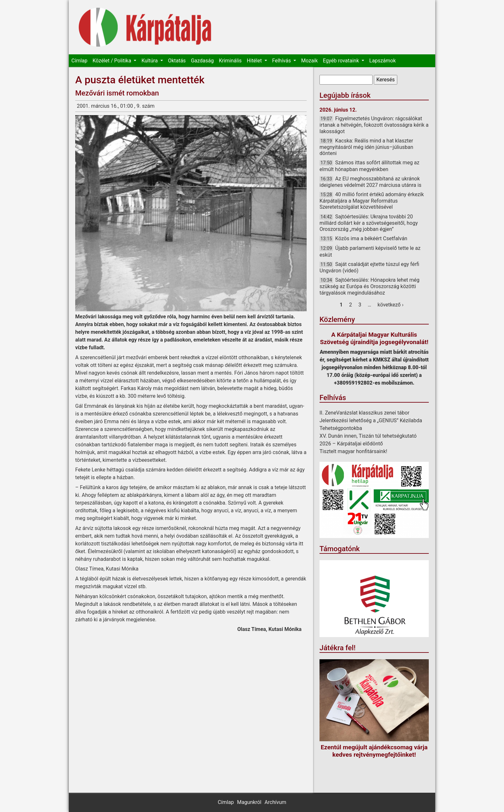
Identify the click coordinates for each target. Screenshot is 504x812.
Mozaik (310, 61)
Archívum (275, 802)
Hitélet (255, 61)
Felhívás (282, 61)
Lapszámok (382, 61)
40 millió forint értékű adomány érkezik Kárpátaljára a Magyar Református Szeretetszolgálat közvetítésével (372, 201)
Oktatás (177, 61)
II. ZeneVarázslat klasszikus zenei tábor (364, 413)
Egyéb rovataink (342, 61)
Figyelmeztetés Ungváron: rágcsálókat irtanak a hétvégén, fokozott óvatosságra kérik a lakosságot (374, 125)
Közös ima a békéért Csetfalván (371, 238)
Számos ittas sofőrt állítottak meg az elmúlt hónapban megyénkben (369, 166)
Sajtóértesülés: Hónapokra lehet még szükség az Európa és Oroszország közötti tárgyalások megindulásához (369, 286)
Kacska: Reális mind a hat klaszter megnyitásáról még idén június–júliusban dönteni (366, 147)
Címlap (79, 61)
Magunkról (249, 802)
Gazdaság (202, 61)
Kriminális (230, 61)
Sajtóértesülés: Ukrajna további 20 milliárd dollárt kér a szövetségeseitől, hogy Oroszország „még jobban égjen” (369, 223)
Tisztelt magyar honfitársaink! (353, 451)
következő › (391, 305)
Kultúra (150, 61)
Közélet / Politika (113, 61)
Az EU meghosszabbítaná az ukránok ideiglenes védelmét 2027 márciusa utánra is (370, 182)
